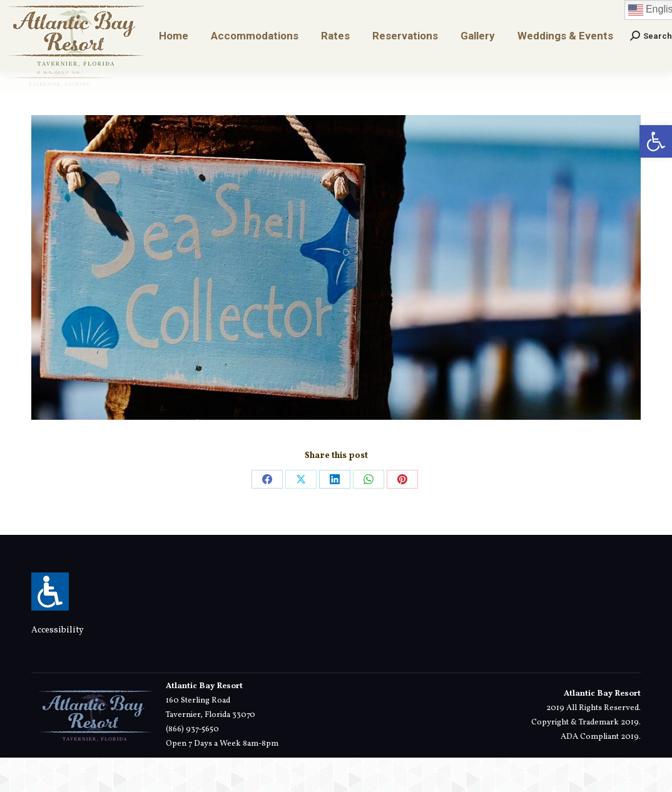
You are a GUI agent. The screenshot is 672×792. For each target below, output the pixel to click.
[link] (656, 141)
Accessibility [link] (58, 665)
